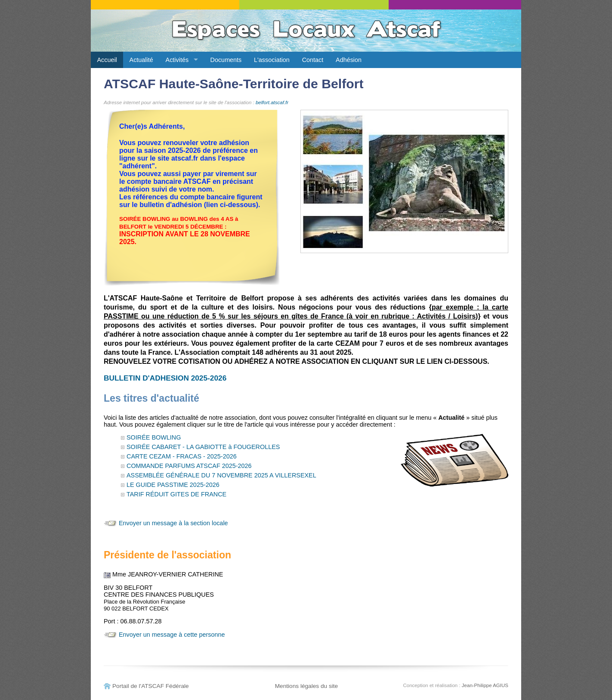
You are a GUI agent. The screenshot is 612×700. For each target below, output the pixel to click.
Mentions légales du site (307, 686)
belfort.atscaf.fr (272, 102)
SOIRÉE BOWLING (154, 437)
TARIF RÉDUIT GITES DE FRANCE (176, 494)
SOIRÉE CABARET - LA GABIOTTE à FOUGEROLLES (203, 447)
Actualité (141, 60)
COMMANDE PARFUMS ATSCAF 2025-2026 (189, 466)
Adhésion (349, 60)
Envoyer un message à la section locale (173, 523)
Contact (313, 60)
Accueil (107, 60)
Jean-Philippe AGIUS (485, 685)
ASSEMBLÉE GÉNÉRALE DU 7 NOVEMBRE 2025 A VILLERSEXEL (221, 475)
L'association (272, 60)
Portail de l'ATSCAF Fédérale (151, 686)
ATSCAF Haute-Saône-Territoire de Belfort (234, 84)
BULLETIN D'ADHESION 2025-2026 (165, 378)
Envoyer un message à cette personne (172, 635)
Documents (226, 60)
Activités (177, 60)
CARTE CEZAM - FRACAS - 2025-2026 (182, 456)
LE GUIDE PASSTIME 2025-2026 (173, 485)
